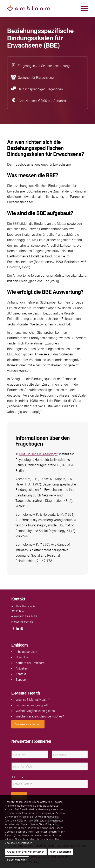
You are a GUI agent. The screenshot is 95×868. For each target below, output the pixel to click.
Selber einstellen (17, 860)
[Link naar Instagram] (22, 630)
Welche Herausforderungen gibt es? (40, 716)
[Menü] (82, 8)
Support (21, 680)
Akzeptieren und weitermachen (26, 852)
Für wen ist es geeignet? (32, 705)
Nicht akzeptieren (60, 852)
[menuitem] (82, 8)
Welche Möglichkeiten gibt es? (36, 711)
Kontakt (21, 674)
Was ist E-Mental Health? (33, 700)
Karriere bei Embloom (30, 663)
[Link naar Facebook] (13, 630)
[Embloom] (39, 8)
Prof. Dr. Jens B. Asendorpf (38, 454)
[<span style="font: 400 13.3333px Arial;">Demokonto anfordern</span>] (28, 724)
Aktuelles (22, 668)
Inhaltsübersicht (26, 652)
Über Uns (22, 657)
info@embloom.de (22, 622)
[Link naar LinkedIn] (18, 630)
